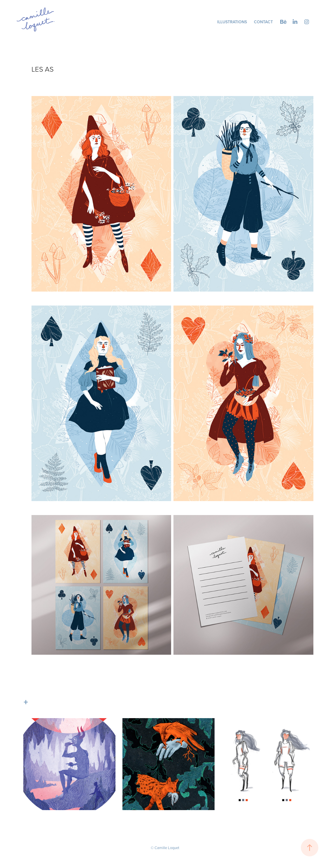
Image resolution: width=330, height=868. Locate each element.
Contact (263, 22)
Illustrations (232, 22)
